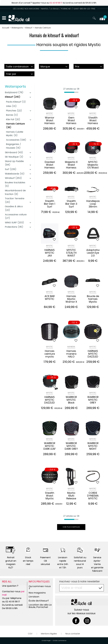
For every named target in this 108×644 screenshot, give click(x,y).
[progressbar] (71, 92)
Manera (71, 347)
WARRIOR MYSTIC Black (71, 400)
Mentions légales (49, 634)
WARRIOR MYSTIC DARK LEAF (50, 446)
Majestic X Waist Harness (71, 165)
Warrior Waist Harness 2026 (50, 120)
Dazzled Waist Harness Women (50, 165)
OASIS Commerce (60, 641)
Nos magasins (37, 593)
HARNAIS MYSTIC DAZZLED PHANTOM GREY (50, 400)
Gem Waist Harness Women (71, 120)
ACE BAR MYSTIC (50, 298)
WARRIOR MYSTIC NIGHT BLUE (93, 446)
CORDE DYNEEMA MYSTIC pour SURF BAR (93, 496)
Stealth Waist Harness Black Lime (93, 120)
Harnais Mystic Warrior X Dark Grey (71, 299)
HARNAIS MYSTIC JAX (50, 253)
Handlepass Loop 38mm (93, 204)
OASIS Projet (46, 641)
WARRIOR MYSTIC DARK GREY (71, 446)
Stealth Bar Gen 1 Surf (50, 204)
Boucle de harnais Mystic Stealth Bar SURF (93, 299)
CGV (30, 634)
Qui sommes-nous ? (40, 587)
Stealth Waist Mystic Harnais (50, 496)
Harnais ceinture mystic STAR (50, 354)
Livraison (34, 597)
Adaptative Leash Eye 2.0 (93, 253)
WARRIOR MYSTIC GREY (93, 400)
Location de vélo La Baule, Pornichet (40, 606)
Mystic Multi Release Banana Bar (71, 496)
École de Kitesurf (39, 601)
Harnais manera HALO (71, 354)
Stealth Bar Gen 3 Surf (71, 204)
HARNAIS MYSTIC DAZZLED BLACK (93, 354)
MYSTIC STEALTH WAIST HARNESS (71, 253)
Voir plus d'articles (71, 527)
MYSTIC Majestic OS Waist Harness (93, 165)
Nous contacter (73, 634)
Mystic (50, 113)
